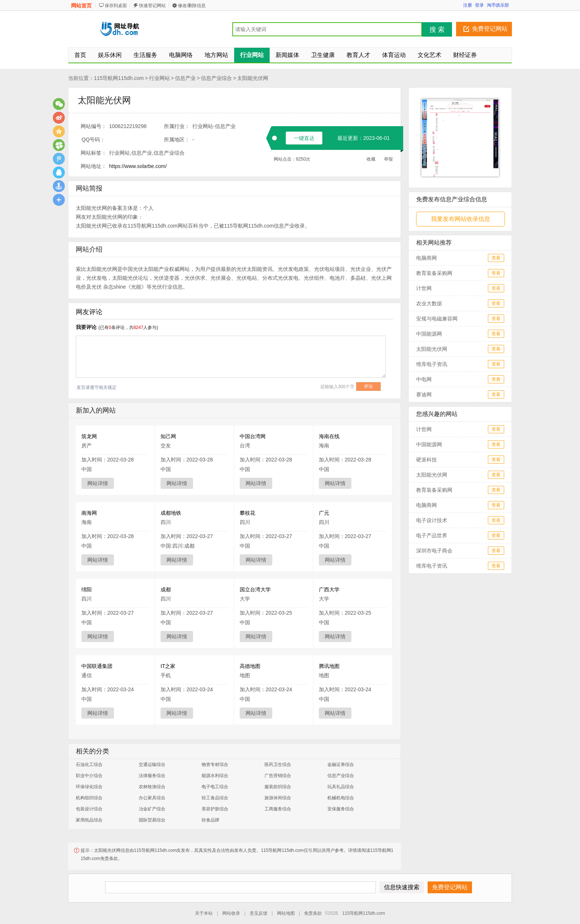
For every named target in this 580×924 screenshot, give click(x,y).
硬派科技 (426, 460)
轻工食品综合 (215, 798)
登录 (479, 5)
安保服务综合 (341, 809)
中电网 (424, 379)
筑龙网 (89, 436)
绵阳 (87, 589)
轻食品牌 (210, 820)
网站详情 (98, 483)
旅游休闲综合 (278, 798)
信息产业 (185, 78)
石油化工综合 (89, 765)
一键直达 (304, 138)
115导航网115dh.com (119, 78)
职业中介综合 (89, 776)
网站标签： (94, 153)
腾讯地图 (329, 666)
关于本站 (204, 913)
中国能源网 (429, 334)
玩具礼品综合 (341, 787)
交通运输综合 (152, 765)
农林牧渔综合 (152, 787)
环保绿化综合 (89, 787)
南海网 (89, 513)
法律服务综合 (152, 776)
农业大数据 (429, 303)
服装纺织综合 (278, 787)
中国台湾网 (253, 436)
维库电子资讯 (432, 364)
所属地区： (177, 140)
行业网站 (159, 78)
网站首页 (81, 6)
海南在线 (329, 436)
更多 (59, 200)
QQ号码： (94, 140)
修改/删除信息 (192, 6)
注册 (468, 5)
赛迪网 (424, 394)
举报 (388, 159)
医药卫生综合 (278, 765)
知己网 (168, 436)
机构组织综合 (89, 798)
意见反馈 (259, 913)
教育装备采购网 (434, 273)
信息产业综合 (216, 78)
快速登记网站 (152, 6)
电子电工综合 (215, 787)
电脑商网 (426, 258)
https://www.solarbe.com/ (138, 166)
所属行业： (177, 126)
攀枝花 (247, 513)
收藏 (371, 159)
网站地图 (286, 913)
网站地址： (94, 166)
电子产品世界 (432, 535)
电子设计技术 (432, 520)
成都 (166, 589)
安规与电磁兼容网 (437, 319)
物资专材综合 (215, 765)
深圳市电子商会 (434, 551)
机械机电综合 (341, 798)
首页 (80, 55)
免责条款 (313, 913)
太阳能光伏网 (253, 78)
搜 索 (437, 30)
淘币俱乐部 (498, 5)
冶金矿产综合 (152, 809)
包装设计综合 (89, 809)
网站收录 (231, 913)
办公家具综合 (152, 798)
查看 (496, 258)
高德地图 (250, 666)
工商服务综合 (278, 809)
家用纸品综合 (89, 820)
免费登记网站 (490, 29)
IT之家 (168, 666)
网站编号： (94, 126)
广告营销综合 (278, 776)
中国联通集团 (97, 666)
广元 (324, 513)
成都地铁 (171, 513)
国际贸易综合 (152, 820)
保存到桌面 (116, 6)
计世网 (424, 288)
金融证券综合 (341, 765)
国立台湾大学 (255, 589)
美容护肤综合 (215, 809)
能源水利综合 (215, 776)
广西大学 (329, 589)
